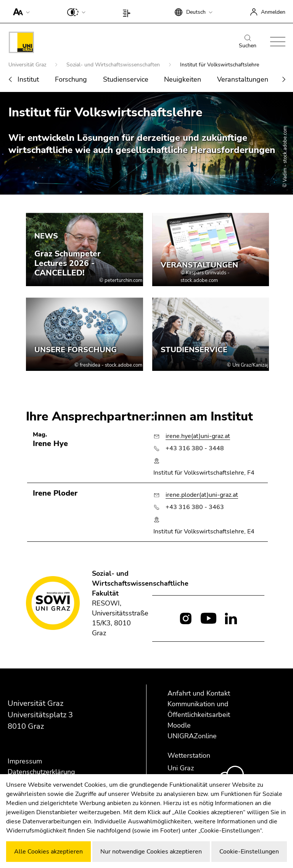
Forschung (71, 79)
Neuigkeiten (183, 79)
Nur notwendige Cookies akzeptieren (151, 852)
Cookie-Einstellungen (249, 852)
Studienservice (126, 79)
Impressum (25, 761)
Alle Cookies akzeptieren (48, 852)
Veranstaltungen (243, 79)
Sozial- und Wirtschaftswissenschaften (114, 65)
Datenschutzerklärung (41, 772)
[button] (20, 11)
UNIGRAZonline (192, 736)
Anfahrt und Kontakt (199, 693)
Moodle (179, 725)
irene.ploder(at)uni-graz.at (202, 495)
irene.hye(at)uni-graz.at (198, 436)
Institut (28, 79)
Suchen (248, 42)
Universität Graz (28, 65)
